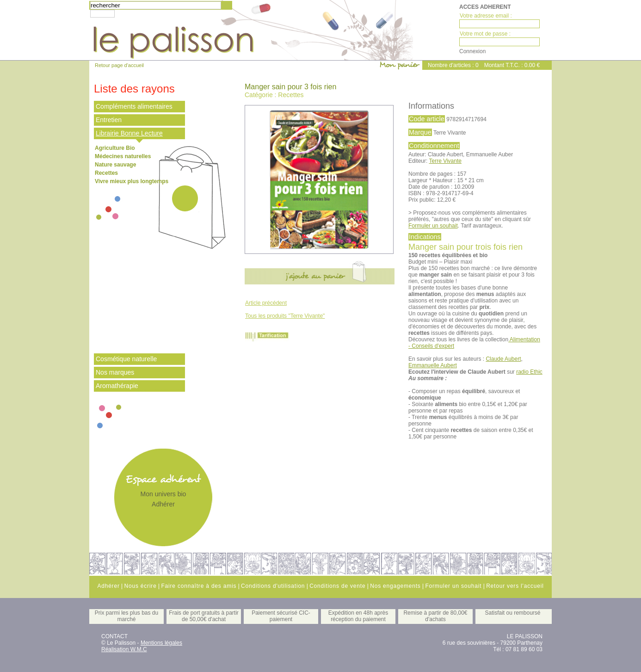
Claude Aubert (503, 359)
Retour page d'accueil (119, 65)
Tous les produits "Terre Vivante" (285, 316)
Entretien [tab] (109, 120)
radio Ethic (529, 372)
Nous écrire (140, 586)
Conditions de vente (337, 586)
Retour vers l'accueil (515, 586)
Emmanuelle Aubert (433, 365)
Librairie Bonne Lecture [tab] (129, 133)
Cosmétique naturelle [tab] (126, 359)
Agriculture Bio (115, 148)
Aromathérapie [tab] (117, 386)
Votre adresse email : (486, 16)
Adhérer (163, 504)
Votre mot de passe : (485, 34)
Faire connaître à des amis (199, 586)
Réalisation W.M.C (124, 649)
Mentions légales (161, 643)
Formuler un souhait (433, 226)
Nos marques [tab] (115, 372)
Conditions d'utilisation (273, 586)
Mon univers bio (163, 494)
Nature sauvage (115, 165)
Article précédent (266, 303)
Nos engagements (395, 586)
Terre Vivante (445, 161)
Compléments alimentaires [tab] (134, 106)
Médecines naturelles (123, 156)
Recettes (106, 173)
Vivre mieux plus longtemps (132, 181)
